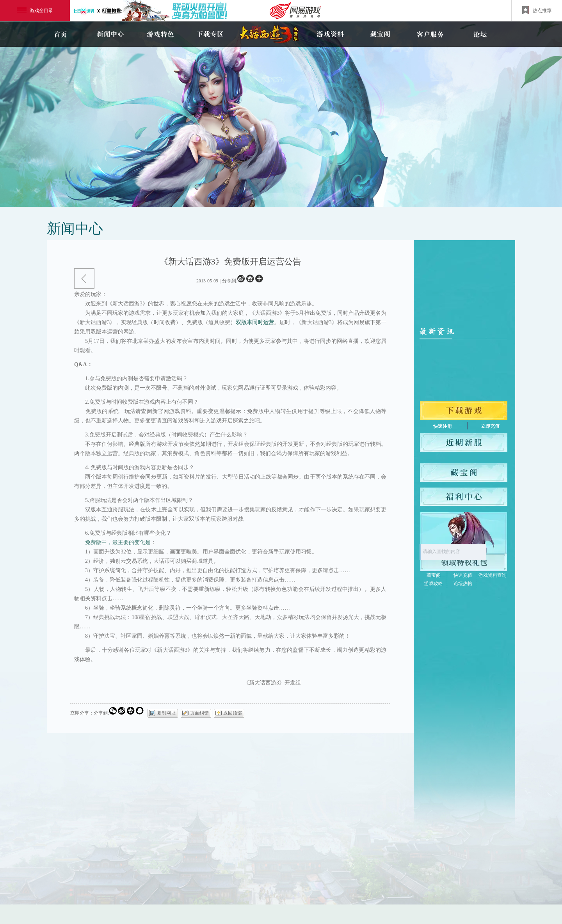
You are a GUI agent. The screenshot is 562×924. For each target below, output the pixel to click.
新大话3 (270, 34)
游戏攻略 (434, 583)
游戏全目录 (35, 11)
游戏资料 (330, 34)
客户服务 (430, 34)
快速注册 (443, 426)
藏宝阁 (380, 34)
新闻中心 (110, 34)
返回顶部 (233, 713)
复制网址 (166, 713)
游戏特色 (160, 34)
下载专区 (210, 34)
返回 (84, 278)
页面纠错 (199, 713)
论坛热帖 (463, 583)
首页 (60, 34)
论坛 (480, 34)
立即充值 (490, 426)
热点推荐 (537, 10)
